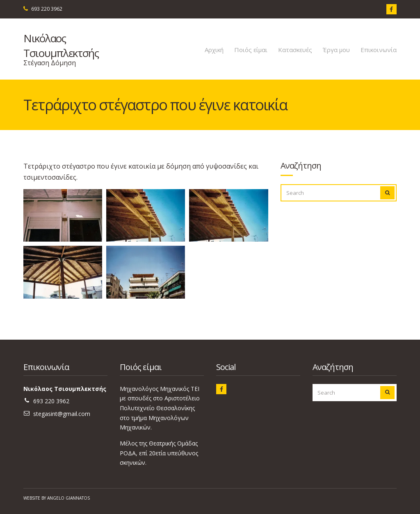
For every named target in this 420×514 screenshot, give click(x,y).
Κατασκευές (295, 50)
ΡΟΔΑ (128, 453)
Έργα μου (336, 50)
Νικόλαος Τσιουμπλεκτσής (61, 46)
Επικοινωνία (379, 50)
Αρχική (214, 50)
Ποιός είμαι (251, 50)
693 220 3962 (47, 9)
